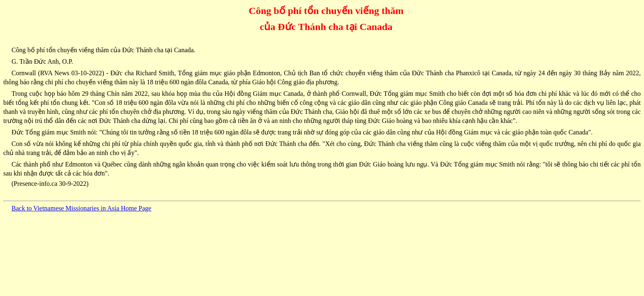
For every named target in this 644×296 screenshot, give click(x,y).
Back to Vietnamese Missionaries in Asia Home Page (81, 208)
